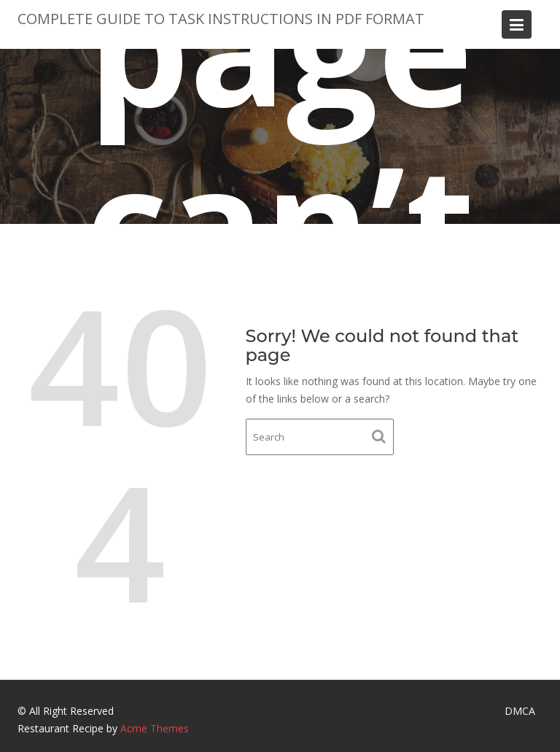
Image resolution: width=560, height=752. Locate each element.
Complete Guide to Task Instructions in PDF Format (221, 19)
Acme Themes (155, 728)
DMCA (520, 711)
